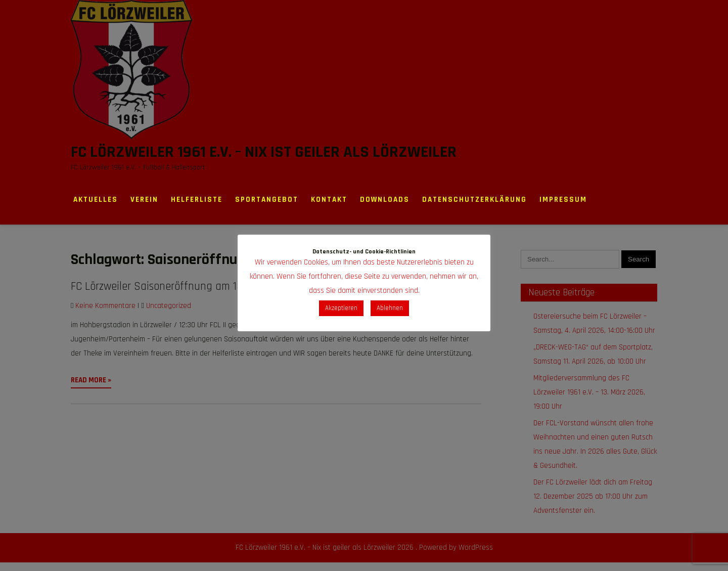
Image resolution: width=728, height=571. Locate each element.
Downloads (385, 200)
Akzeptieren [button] (341, 308)
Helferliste (197, 200)
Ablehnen (390, 308)
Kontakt (329, 200)
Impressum (563, 200)
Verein (144, 200)
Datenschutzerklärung (474, 200)
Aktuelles (96, 200)
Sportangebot (267, 200)
